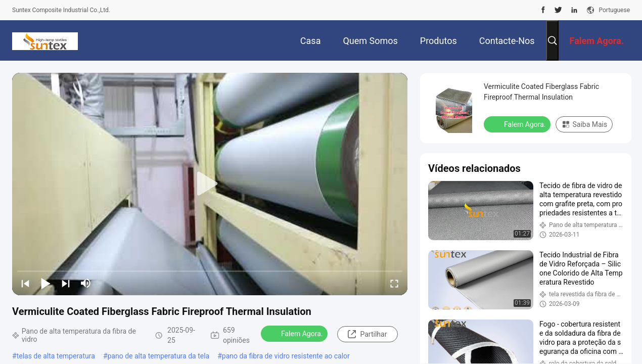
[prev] (25, 283)
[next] (66, 283)
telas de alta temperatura (56, 356)
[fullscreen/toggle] (394, 283)
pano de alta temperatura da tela (159, 356)
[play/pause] (45, 283)
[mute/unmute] (86, 283)
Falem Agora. (295, 333)
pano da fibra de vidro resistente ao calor (286, 356)
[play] (210, 184)
